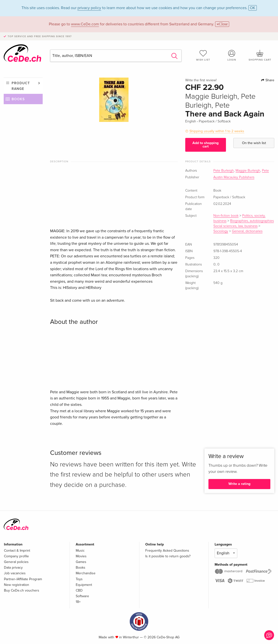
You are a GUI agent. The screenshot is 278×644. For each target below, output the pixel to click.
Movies (81, 556)
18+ (78, 602)
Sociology (221, 231)
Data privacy (13, 568)
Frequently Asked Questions (167, 551)
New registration (17, 585)
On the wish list (254, 143)
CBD (79, 590)
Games (81, 562)
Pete (265, 171)
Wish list (203, 55)
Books (18, 99)
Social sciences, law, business (235, 226)
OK (253, 8)
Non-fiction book (226, 216)
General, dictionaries (247, 231)
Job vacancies (15, 573)
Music (80, 551)
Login (232, 55)
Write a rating (239, 484)
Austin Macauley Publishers (234, 177)
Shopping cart (260, 55)
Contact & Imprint (17, 551)
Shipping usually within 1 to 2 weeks (217, 131)
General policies (16, 562)
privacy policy (89, 8)
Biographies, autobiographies (252, 221)
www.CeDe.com (85, 24)
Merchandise (86, 573)
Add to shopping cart (205, 145)
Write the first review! (201, 80)
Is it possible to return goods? (168, 556)
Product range (21, 86)
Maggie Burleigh (248, 171)
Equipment (84, 585)
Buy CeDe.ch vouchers (22, 590)
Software (82, 596)
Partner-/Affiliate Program (23, 579)
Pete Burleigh (224, 171)
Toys (79, 579)
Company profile (16, 556)
